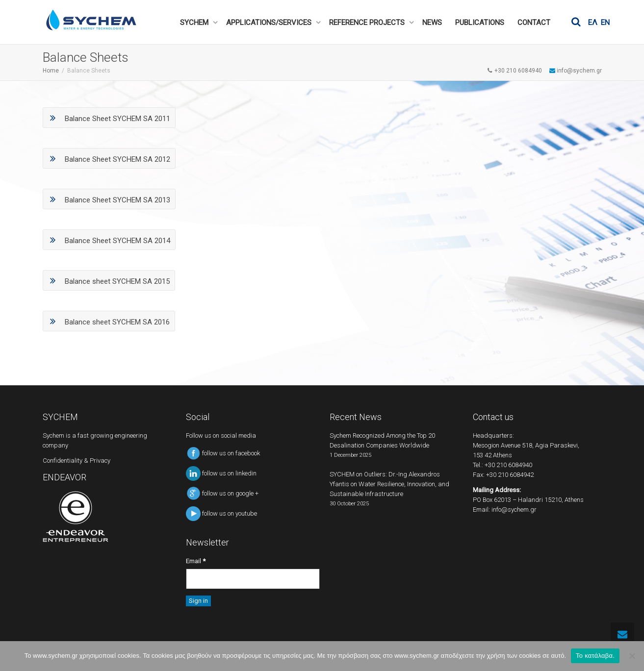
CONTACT (534, 23)
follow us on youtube (221, 513)
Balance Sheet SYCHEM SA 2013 (109, 199)
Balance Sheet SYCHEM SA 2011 (109, 118)
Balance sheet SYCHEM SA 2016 (109, 321)
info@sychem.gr (514, 509)
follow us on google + (222, 493)
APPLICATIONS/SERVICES (270, 23)
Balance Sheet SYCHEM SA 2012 (109, 158)
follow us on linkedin (221, 473)
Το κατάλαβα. (595, 656)
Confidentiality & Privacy (77, 460)
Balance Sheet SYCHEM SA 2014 (109, 240)
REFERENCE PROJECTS (368, 23)
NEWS (432, 23)
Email (196, 561)
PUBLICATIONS (480, 23)
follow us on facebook (223, 453)
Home (51, 71)
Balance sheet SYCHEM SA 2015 (109, 280)
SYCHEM (195, 23)
